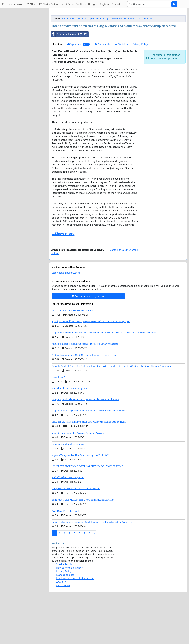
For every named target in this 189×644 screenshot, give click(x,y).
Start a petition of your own (88, 296)
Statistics (121, 44)
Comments (102, 44)
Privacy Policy (140, 44)
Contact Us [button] (118, 4)
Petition (57, 44)
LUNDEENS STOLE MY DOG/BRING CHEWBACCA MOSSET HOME (87, 466)
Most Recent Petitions (74, 4)
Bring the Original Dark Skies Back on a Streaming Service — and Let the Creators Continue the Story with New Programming (112, 366)
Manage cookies (65, 575)
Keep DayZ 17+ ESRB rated (65, 511)
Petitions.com (12, 4)
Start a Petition (49, 4)
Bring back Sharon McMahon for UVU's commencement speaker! (83, 500)
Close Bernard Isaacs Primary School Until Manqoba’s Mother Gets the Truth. (89, 422)
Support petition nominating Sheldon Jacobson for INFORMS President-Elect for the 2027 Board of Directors (104, 333)
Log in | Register (99, 4)
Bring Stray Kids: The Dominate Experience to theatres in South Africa (85, 399)
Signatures (78, 44)
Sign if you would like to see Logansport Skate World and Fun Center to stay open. (91, 321)
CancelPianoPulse (60, 377)
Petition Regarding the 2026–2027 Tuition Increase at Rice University (85, 355)
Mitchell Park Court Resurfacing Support (71, 388)
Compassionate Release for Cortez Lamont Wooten (76, 488)
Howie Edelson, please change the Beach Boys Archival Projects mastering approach (92, 522)
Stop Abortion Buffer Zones (66, 273)
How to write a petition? (69, 568)
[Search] (149, 4)
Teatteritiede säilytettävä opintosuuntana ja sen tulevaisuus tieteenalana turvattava (107, 19)
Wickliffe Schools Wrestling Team (68, 477)
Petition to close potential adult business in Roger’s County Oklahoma (85, 344)
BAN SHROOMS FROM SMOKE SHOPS (72, 310)
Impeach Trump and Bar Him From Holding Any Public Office (81, 455)
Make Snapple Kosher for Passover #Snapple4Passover (78, 433)
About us (61, 582)
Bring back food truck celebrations (68, 444)
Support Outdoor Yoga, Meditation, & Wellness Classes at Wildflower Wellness (89, 411)
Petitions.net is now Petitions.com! (75, 578)
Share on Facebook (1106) (69, 34)
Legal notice (63, 585)
